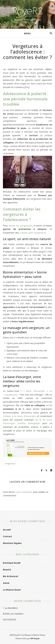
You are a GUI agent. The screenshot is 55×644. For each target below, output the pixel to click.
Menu (27, 33)
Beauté (7, 569)
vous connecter (24, 492)
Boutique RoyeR (12, 563)
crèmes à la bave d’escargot (19, 416)
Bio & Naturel (10, 576)
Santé (6, 583)
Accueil (7, 530)
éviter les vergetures (21, 225)
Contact (7, 536)
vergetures (10, 464)
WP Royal (35, 638)
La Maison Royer (12, 590)
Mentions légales (12, 543)
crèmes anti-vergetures (33, 233)
